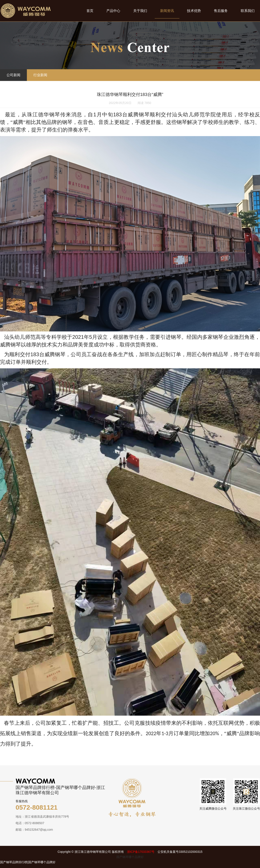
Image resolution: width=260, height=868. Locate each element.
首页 (90, 11)
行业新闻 (40, 75)
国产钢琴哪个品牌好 (130, 857)
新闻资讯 (167, 11)
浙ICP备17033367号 (141, 852)
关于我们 (140, 11)
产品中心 (113, 11)
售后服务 (221, 11)
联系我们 (248, 11)
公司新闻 (13, 75)
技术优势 (194, 11)
